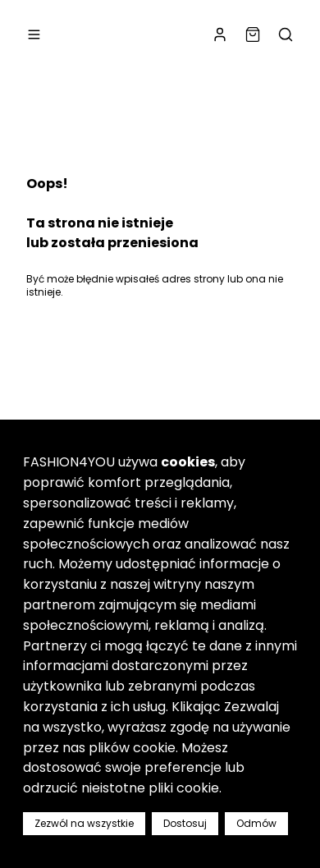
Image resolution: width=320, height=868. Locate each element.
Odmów (256, 823)
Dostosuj (185, 823)
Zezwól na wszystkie (84, 823)
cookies (188, 462)
